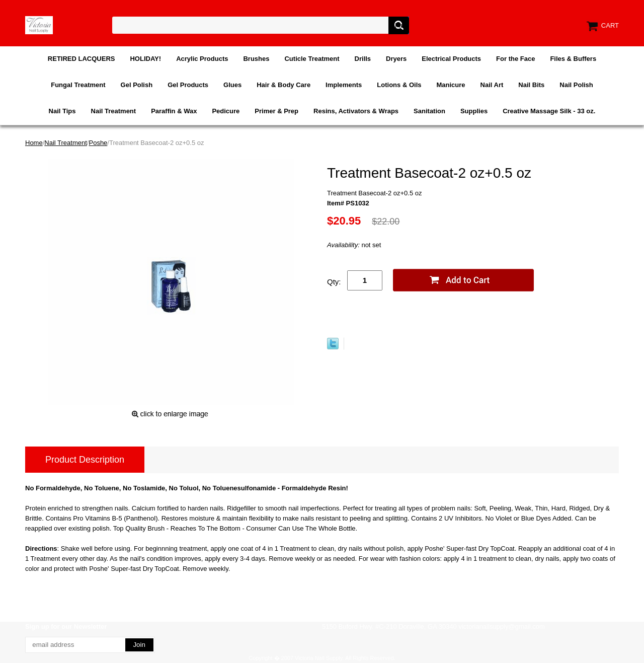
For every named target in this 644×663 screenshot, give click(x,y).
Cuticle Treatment (312, 59)
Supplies (474, 111)
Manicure (451, 85)
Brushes (256, 59)
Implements (344, 85)
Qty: (334, 282)
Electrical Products (451, 59)
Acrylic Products (202, 59)
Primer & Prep (276, 111)
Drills (363, 59)
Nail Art (492, 85)
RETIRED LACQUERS (82, 59)
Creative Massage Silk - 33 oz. (549, 111)
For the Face (515, 59)
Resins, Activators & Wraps (356, 111)
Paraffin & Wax (174, 111)
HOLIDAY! (145, 59)
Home (34, 143)
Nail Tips (62, 111)
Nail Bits (531, 85)
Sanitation (429, 111)
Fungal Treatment (78, 85)
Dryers (396, 59)
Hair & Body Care (284, 85)
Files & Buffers (573, 59)
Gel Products (188, 85)
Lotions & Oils (399, 85)
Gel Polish (137, 85)
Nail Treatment (114, 111)
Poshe (98, 143)
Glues (232, 85)
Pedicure (226, 111)
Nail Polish (576, 85)
